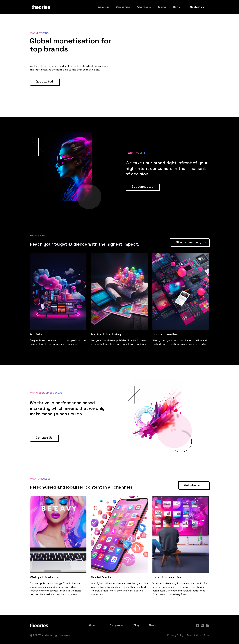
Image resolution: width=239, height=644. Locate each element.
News (177, 7)
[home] (41, 7)
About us (104, 7)
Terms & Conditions (198, 635)
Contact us (197, 7)
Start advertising (189, 242)
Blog (136, 625)
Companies (123, 7)
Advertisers (144, 7)
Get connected (143, 187)
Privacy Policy (175, 635)
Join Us (162, 7)
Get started (44, 81)
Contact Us (44, 438)
